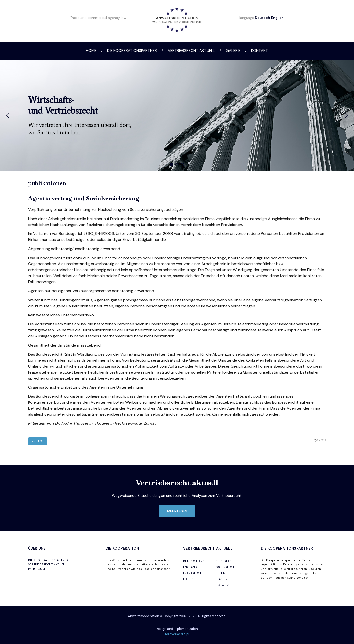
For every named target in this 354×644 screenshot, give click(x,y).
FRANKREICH (192, 573)
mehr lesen (177, 511)
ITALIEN (188, 579)
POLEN (220, 573)
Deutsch (263, 18)
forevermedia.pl (177, 634)
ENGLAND (190, 567)
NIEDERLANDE (226, 561)
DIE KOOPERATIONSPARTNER (48, 560)
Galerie (233, 51)
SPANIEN (222, 579)
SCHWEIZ (222, 585)
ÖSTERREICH (225, 567)
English (277, 18)
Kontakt (260, 51)
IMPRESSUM (36, 569)
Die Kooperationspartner (132, 51)
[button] (8, 115)
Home (91, 51)
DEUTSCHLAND (194, 561)
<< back (38, 441)
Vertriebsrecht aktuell (191, 51)
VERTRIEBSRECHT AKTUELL (47, 564)
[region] (177, 115)
